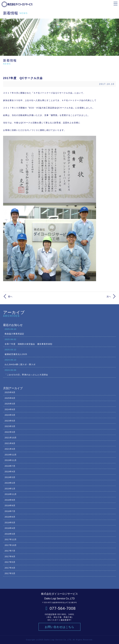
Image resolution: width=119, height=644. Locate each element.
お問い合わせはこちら (59, 627)
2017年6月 (10, 557)
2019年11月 (11, 460)
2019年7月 (10, 466)
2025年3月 (10, 404)
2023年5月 (10, 421)
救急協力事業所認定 (59, 331)
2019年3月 (10, 477)
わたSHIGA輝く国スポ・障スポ (59, 362)
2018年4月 (10, 528)
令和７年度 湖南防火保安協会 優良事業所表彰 (59, 342)
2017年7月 (10, 551)
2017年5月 (10, 562)
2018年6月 (10, 517)
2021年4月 (10, 449)
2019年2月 (10, 483)
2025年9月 (10, 392)
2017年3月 (10, 573)
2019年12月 (11, 455)
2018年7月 (10, 511)
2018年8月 (10, 506)
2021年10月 (11, 438)
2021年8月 (10, 443)
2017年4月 (10, 568)
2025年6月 (10, 398)
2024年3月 (10, 415)
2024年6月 (10, 409)
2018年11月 (11, 494)
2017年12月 (11, 539)
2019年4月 (10, 472)
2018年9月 (10, 500)
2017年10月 (11, 545)
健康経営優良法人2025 (59, 352)
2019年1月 (10, 489)
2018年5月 (10, 523)
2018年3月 (10, 534)
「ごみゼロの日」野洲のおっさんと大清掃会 (59, 372)
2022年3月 (10, 432)
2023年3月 (10, 426)
